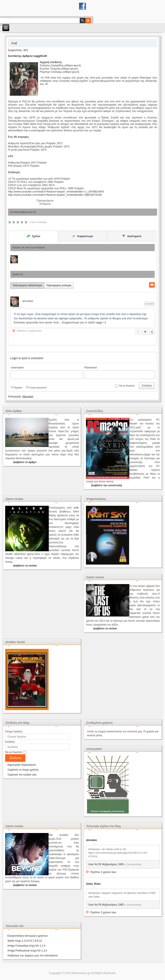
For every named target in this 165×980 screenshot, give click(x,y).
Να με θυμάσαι (14, 752)
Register (16, 388)
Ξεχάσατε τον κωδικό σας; (22, 775)
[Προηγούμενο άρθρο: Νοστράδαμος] (45, 201)
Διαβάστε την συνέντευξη (107, 485)
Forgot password (36, 388)
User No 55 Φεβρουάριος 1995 (106, 864)
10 (26, 222)
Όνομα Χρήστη (14, 732)
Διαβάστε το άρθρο (25, 462)
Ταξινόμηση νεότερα (59, 285)
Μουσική (28, 396)
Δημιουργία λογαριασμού (22, 765)
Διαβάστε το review (25, 566)
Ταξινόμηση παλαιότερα (27, 285)
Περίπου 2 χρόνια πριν (103, 872)
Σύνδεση (147, 386)
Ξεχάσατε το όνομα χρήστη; (23, 770)
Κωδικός (10, 742)
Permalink (149, 304)
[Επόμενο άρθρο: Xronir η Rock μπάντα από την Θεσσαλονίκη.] (45, 204)
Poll (14, 43)
